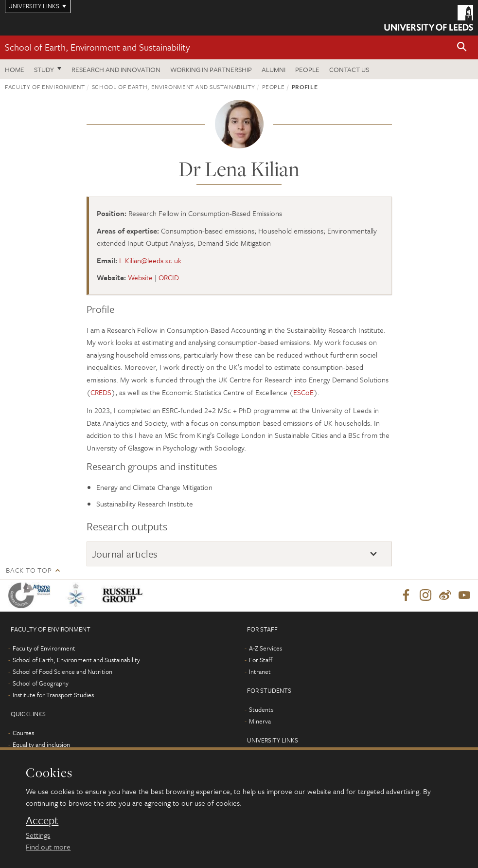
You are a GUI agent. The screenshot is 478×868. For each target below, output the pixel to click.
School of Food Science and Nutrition (62, 671)
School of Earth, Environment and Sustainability (97, 47)
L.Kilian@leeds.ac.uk (150, 260)
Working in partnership (211, 69)
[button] (462, 47)
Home (15, 69)
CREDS (101, 392)
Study (44, 69)
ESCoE (303, 392)
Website (140, 277)
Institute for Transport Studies (53, 695)
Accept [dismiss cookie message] (42, 820)
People (307, 69)
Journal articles (125, 554)
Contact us (349, 69)
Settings (38, 835)
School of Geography (41, 683)
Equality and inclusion (41, 744)
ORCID (169, 277)
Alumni (274, 69)
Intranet (260, 671)
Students (261, 709)
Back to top (29, 570)
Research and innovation (116, 69)
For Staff (261, 660)
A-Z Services (266, 648)
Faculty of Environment (45, 87)
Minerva (260, 721)
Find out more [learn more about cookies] (48, 847)
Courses (23, 733)
